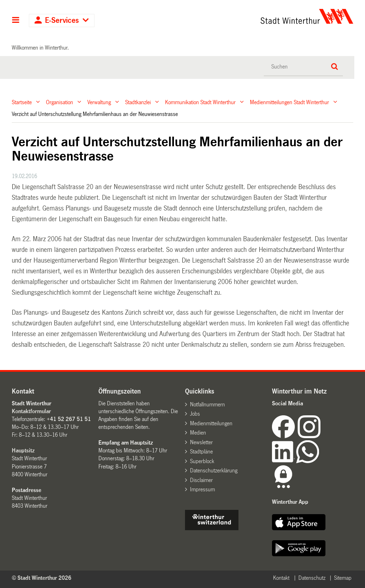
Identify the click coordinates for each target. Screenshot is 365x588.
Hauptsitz (23, 450)
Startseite (22, 102)
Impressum (202, 489)
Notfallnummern (207, 404)
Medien (198, 433)
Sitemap (343, 578)
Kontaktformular (31, 411)
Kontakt (281, 578)
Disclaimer (201, 480)
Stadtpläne (201, 452)
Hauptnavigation (16, 21)
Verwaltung (99, 102)
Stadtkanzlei (138, 102)
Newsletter (201, 442)
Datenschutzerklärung (214, 470)
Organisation (60, 102)
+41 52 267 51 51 (69, 419)
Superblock (202, 461)
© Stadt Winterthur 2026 (42, 578)
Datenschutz (312, 578)
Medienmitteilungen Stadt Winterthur (289, 102)
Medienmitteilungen (211, 423)
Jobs (195, 414)
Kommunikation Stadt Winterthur (200, 102)
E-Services (62, 21)
